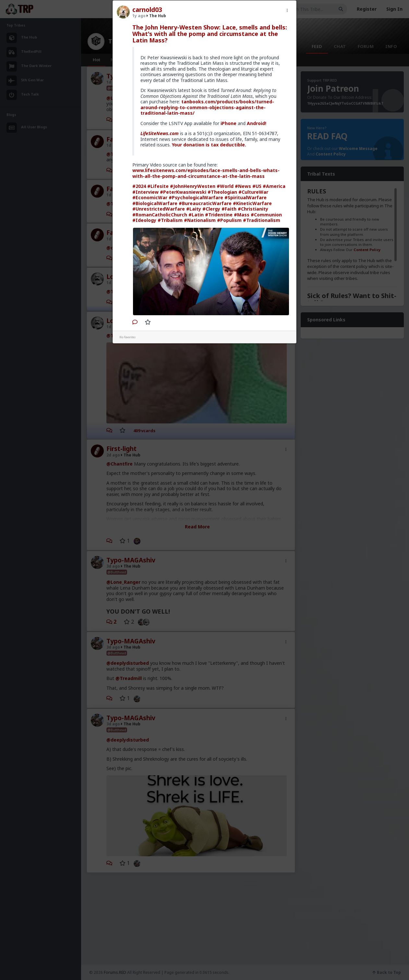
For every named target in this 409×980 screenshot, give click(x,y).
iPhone (229, 123)
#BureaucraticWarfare (205, 203)
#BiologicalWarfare (155, 203)
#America (274, 186)
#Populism (229, 220)
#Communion (266, 215)
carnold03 (147, 10)
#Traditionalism (262, 220)
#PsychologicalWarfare (196, 197)
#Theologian (222, 192)
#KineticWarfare (252, 203)
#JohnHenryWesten (193, 186)
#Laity (194, 209)
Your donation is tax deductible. (209, 145)
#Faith (229, 209)
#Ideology (144, 220)
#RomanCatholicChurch (160, 215)
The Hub (156, 16)
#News (243, 186)
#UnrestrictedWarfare (159, 209)
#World (225, 186)
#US (257, 186)
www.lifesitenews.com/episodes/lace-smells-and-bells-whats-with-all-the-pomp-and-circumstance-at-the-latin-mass (206, 173)
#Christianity (253, 209)
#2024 (139, 186)
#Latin (196, 215)
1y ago (139, 16)
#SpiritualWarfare (246, 197)
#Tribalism (170, 220)
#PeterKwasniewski (183, 192)
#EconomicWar (150, 197)
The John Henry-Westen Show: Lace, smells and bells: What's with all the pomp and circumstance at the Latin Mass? (210, 34)
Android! (257, 123)
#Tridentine (219, 215)
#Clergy (211, 209)
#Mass (242, 215)
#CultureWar (253, 192)
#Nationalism (200, 220)
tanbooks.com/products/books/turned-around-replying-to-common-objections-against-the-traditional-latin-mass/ (207, 107)
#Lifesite (158, 186)
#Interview (145, 192)
